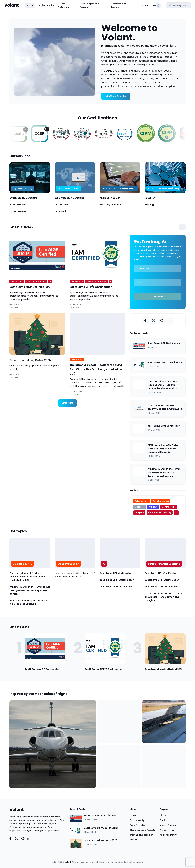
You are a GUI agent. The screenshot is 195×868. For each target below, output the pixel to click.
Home (30, 5)
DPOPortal (60, 211)
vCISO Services (18, 205)
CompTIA (139, 513)
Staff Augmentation (110, 205)
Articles (146, 5)
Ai (50, 281)
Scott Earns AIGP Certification (30, 287)
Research (150, 198)
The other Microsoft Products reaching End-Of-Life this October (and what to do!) (96, 369)
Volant (11, 5)
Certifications (17, 281)
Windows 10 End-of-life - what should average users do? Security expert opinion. (164, 472)
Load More (68, 403)
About (163, 815)
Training (149, 205)
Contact (164, 820)
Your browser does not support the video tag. (55, 62)
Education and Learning (36, 281)
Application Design (110, 198)
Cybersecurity (47, 5)
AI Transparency (168, 835)
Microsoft (140, 507)
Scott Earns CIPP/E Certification (91, 287)
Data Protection (63, 5)
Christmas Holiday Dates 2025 (30, 360)
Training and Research (119, 5)
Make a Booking (168, 825)
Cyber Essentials (18, 211)
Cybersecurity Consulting (23, 198)
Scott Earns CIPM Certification (164, 426)
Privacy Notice (167, 830)
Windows (153, 507)
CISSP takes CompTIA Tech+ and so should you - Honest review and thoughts (163, 449)
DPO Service (61, 205)
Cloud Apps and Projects (90, 5)
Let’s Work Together (116, 96)
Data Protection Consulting (69, 198)
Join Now (158, 297)
